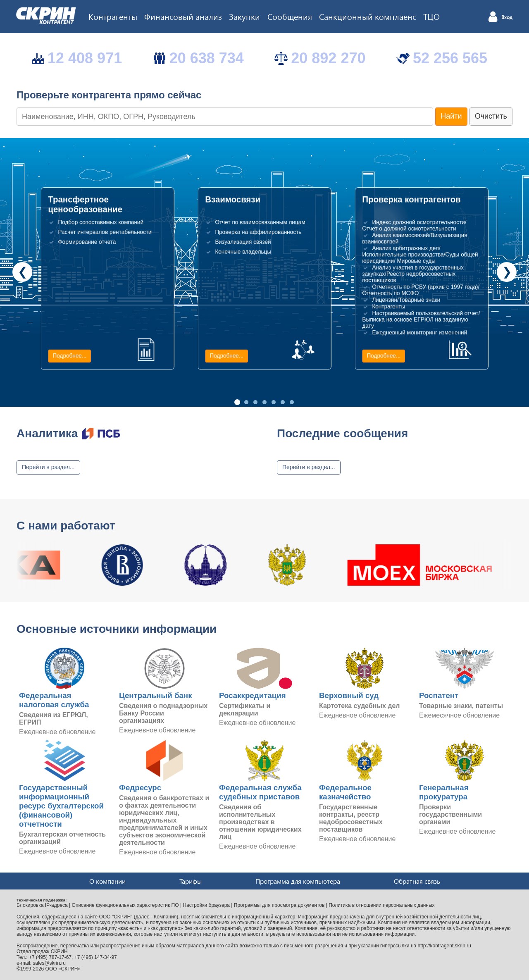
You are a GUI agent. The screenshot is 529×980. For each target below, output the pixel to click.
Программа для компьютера (298, 881)
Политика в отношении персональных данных (381, 905)
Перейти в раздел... (48, 467)
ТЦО (431, 16)
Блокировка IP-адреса (42, 905)
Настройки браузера (206, 905)
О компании (107, 881)
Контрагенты (113, 16)
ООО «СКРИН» (63, 969)
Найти (451, 116)
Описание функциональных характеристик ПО (125, 905)
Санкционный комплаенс (368, 16)
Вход (507, 17)
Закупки (244, 16)
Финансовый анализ (183, 16)
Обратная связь (417, 881)
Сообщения (290, 16)
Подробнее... (69, 356)
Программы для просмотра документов (279, 905)
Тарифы (191, 881)
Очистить (491, 116)
